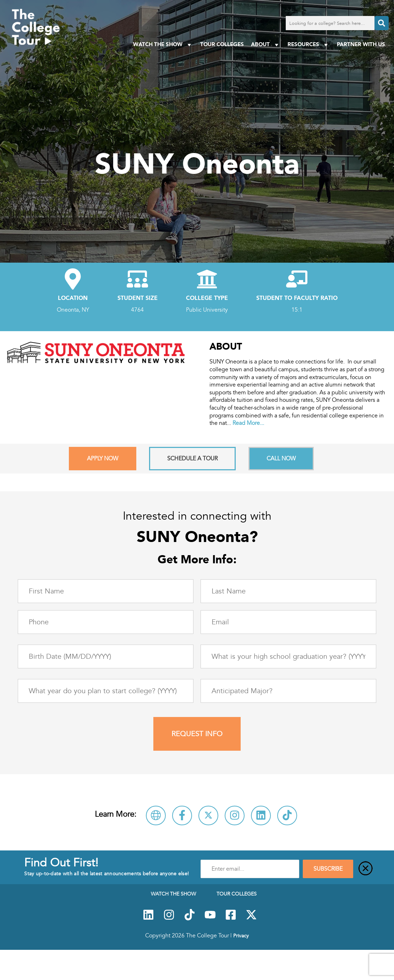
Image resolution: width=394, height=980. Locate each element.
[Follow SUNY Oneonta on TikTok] (287, 815)
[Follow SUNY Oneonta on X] (208, 815)
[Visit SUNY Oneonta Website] (156, 815)
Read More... (248, 423)
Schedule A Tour (192, 459)
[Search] (382, 23)
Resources (309, 45)
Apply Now (103, 459)
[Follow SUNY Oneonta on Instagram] (235, 815)
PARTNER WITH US (361, 44)
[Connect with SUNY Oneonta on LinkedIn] (261, 815)
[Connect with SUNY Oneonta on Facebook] (182, 815)
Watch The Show (163, 45)
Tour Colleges (222, 44)
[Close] (366, 869)
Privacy (241, 936)
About (266, 45)
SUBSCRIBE (328, 869)
